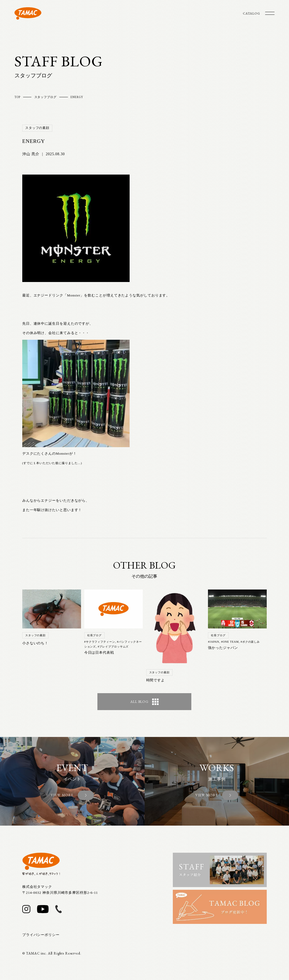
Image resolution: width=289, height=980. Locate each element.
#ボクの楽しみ (250, 642)
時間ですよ (156, 680)
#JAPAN (214, 642)
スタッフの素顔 (37, 128)
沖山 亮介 (31, 154)
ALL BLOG (144, 702)
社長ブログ (95, 635)
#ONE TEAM (230, 642)
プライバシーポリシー (41, 935)
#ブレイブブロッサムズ (113, 647)
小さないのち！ (35, 643)
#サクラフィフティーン (100, 642)
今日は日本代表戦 (99, 653)
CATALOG (251, 13)
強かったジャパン (223, 648)
